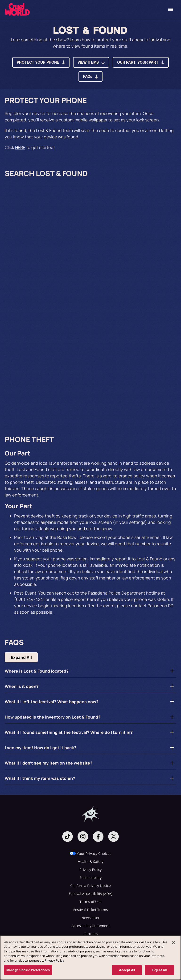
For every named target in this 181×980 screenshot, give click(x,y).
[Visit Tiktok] (68, 837)
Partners (90, 934)
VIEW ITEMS (88, 62)
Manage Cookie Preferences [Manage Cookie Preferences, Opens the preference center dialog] (28, 970)
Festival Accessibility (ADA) (91, 893)
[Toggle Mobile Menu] (170, 9)
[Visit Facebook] (98, 837)
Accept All (127, 970)
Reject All (159, 970)
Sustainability (90, 877)
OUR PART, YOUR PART (138, 62)
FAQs (88, 76)
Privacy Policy (91, 869)
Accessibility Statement (90, 926)
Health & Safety (90, 861)
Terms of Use (90, 901)
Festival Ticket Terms (90, 910)
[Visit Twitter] (113, 837)
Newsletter (91, 918)
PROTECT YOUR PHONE (38, 62)
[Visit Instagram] (83, 837)
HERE (20, 147)
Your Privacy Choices (94, 853)
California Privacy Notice (90, 885)
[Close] (173, 943)
